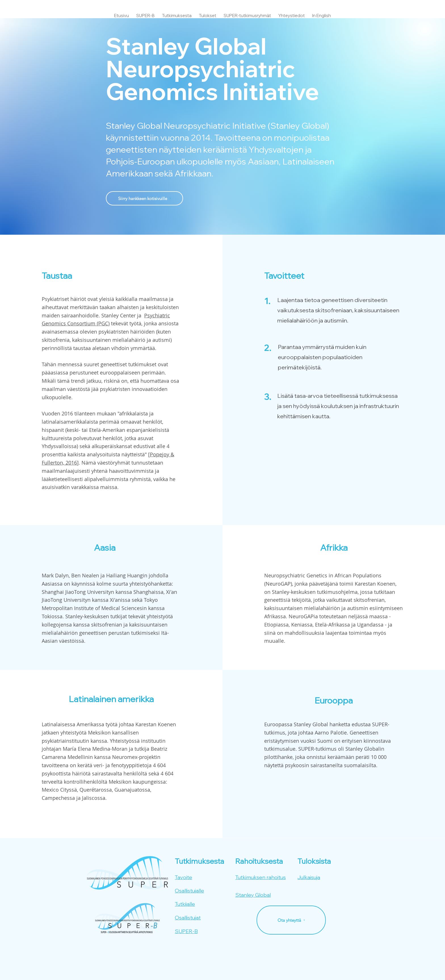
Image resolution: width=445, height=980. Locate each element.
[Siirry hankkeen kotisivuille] (144, 198)
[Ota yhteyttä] (291, 920)
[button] (177, 13)
